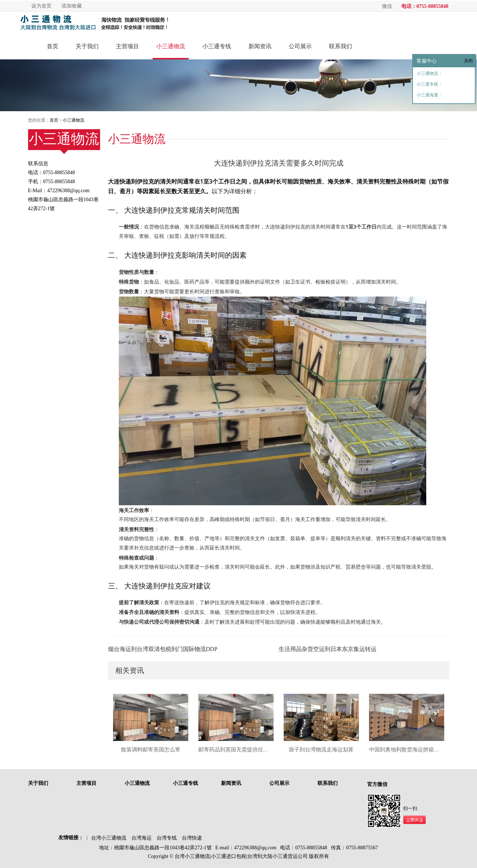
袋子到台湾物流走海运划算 (321, 750)
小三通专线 (217, 46)
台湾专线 (167, 838)
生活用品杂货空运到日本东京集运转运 (328, 649)
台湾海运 (141, 838)
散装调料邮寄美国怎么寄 (151, 750)
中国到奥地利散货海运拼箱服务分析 (407, 750)
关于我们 (87, 46)
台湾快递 (192, 838)
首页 (53, 46)
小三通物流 (171, 46)
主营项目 (127, 46)
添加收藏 (72, 6)
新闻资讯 (260, 46)
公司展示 (300, 46)
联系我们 (341, 46)
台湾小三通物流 (109, 838)
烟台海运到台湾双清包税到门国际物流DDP (163, 649)
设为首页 (41, 6)
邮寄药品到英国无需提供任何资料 (236, 750)
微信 (387, 6)
